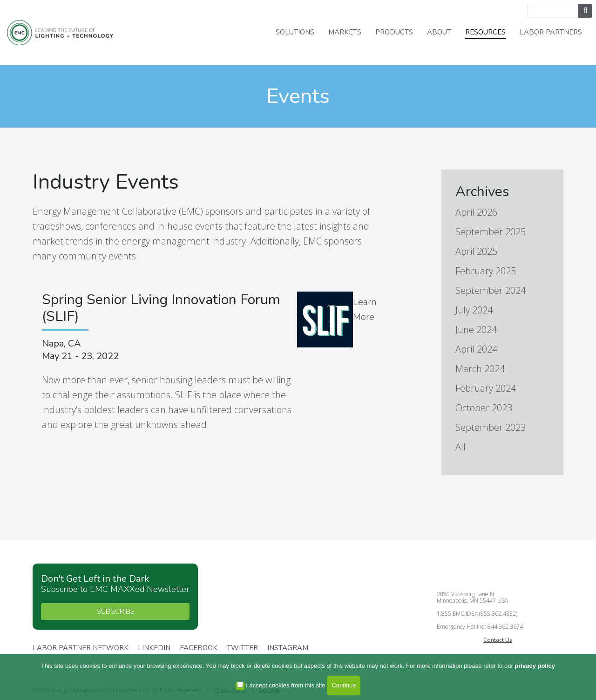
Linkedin (154, 648)
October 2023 (484, 408)
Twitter (242, 648)
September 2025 (491, 232)
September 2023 (491, 427)
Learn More (365, 309)
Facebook (199, 648)
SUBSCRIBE (115, 612)
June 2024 (476, 330)
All (461, 447)
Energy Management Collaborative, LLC (65, 33)
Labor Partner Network (81, 648)
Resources (485, 32)
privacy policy (535, 666)
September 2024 (491, 290)
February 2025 (486, 271)
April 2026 (476, 212)
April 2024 (476, 349)
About (439, 32)
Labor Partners (551, 32)
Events (298, 96)
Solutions (295, 32)
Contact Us (498, 640)
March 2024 (480, 369)
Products (394, 32)
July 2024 (474, 310)
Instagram (288, 648)
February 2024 (486, 388)
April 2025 (476, 251)
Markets (345, 32)
